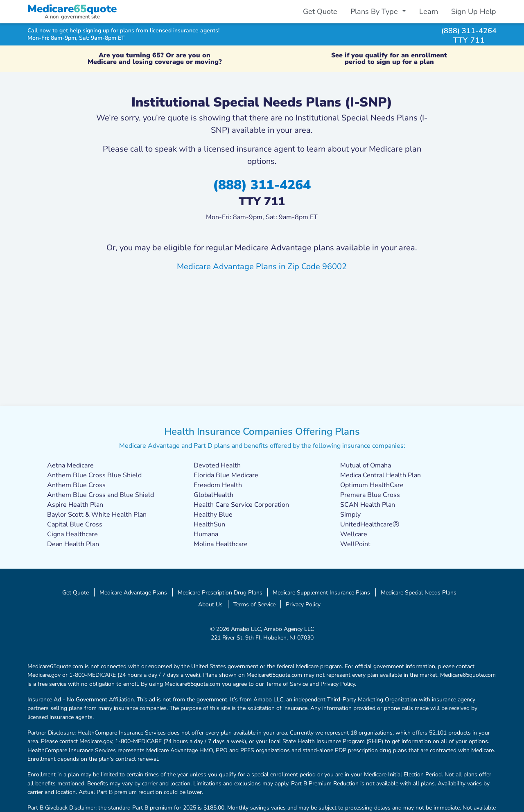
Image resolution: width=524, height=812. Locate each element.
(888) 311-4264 (469, 31)
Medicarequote (72, 9)
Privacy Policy (303, 604)
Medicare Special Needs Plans (419, 592)
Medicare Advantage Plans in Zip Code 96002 (262, 267)
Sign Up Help (474, 11)
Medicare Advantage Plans (133, 592)
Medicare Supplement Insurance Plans (321, 592)
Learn (429, 11)
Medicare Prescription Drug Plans (220, 592)
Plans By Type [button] (375, 11)
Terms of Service (254, 604)
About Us (210, 604)
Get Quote (320, 11)
